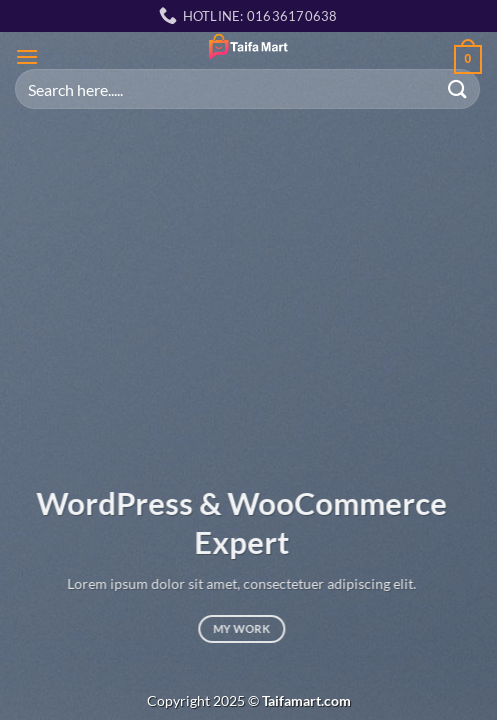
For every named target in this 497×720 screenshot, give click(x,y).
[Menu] (27, 56)
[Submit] (458, 88)
